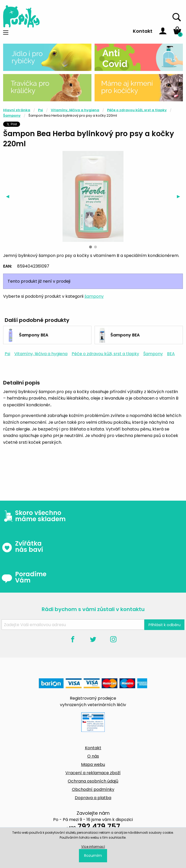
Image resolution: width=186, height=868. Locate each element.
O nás (93, 756)
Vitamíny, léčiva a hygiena (75, 110)
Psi (41, 110)
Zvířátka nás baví (22, 547)
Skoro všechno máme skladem (34, 516)
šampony (94, 296)
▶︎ (180, 196)
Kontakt (143, 31)
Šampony (12, 115)
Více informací (93, 847)
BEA (171, 354)
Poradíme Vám (24, 577)
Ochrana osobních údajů (93, 781)
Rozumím (93, 856)
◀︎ (9, 196)
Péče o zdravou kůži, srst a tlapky (137, 110)
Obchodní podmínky (93, 789)
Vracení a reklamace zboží (93, 773)
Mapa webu (93, 764)
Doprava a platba (93, 798)
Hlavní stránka (17, 110)
